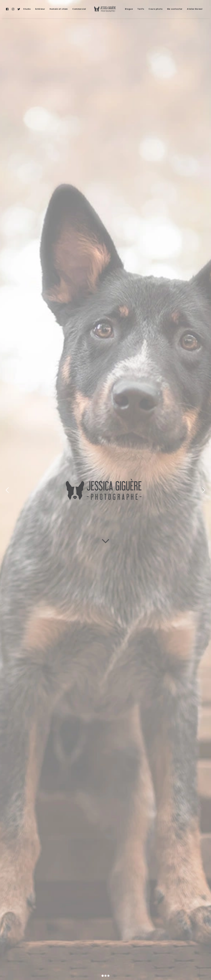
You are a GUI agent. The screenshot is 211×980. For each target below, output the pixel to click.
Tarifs (141, 9)
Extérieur (40, 9)
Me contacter (175, 9)
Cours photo (156, 9)
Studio (27, 9)
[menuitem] (8, 9)
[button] (8, 9)
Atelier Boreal (195, 9)
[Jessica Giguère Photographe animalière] (105, 9)
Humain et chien (59, 9)
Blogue (129, 9)
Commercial (79, 9)
